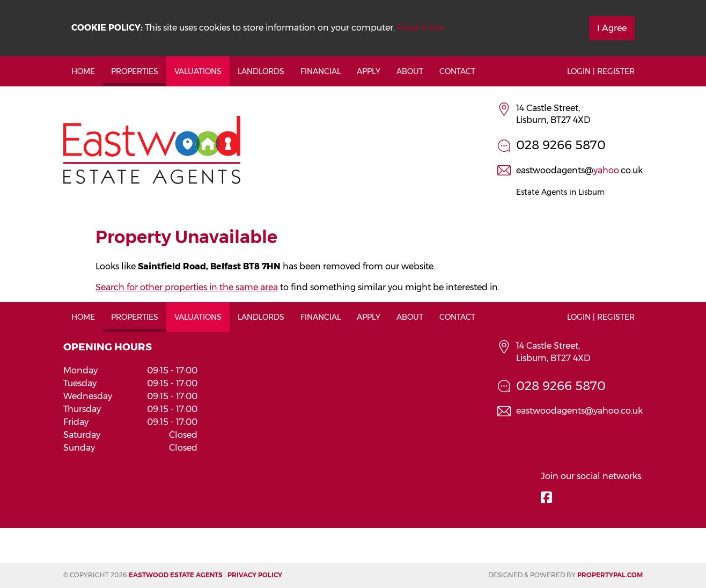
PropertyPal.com (610, 575)
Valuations (198, 71)
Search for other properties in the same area (187, 287)
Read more (420, 28)
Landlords (261, 71)
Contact (457, 71)
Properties (135, 71)
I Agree (612, 28)
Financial (321, 71)
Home (83, 71)
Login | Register (601, 71)
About (410, 71)
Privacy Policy (255, 575)
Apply (369, 71)
